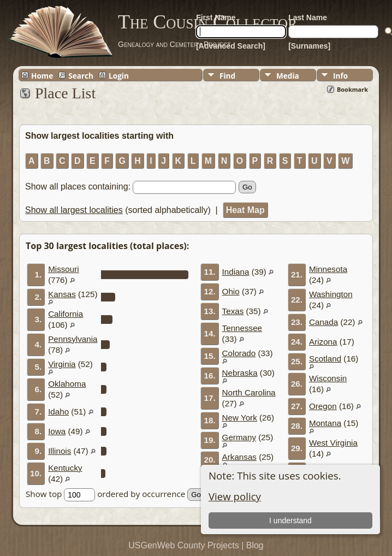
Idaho (58, 412)
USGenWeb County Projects (183, 545)
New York (240, 418)
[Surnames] (309, 46)
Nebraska (240, 373)
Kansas (62, 294)
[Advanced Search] (231, 46)
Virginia (62, 364)
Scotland (325, 359)
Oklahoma (67, 384)
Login (119, 75)
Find (227, 76)
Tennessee (242, 328)
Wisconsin (328, 378)
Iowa (57, 431)
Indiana (236, 272)
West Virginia (333, 443)
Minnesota (328, 269)
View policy (235, 496)
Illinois (60, 451)
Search (81, 75)
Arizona (323, 342)
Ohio (231, 291)
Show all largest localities (74, 210)
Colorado (239, 353)
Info (340, 76)
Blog (255, 545)
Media (288, 76)
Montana (325, 423)
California (66, 314)
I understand (291, 520)
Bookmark (352, 89)
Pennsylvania (73, 339)
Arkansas (239, 457)
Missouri (64, 269)
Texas (233, 311)
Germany (239, 437)
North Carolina (249, 392)
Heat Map (245, 210)
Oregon (323, 406)
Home (42, 75)
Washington (331, 294)
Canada (323, 322)
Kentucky (65, 468)
